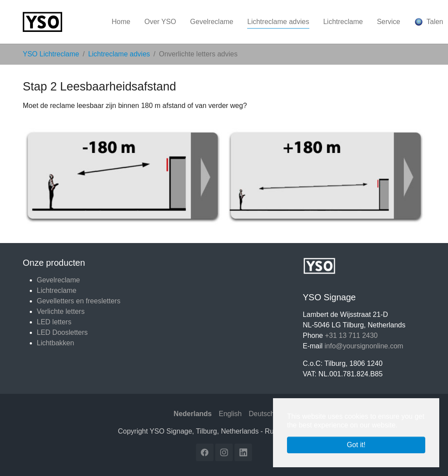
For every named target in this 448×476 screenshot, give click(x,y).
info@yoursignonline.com (364, 346)
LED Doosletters (62, 332)
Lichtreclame (57, 290)
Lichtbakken (55, 343)
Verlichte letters (61, 311)
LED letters (54, 322)
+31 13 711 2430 (352, 335)
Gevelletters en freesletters (79, 301)
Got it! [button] (356, 445)
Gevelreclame (58, 280)
